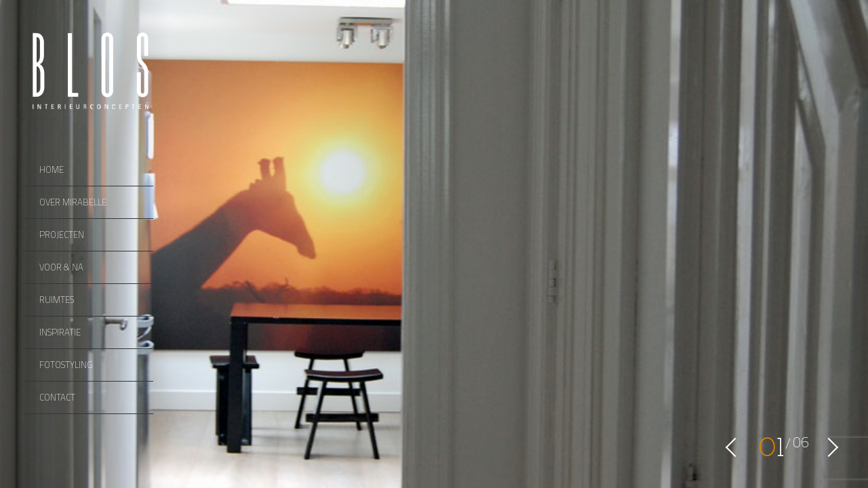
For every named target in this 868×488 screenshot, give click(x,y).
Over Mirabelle (73, 202)
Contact (57, 397)
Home (52, 169)
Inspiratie (60, 332)
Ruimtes (57, 300)
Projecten (62, 235)
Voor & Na (61, 267)
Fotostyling (66, 365)
